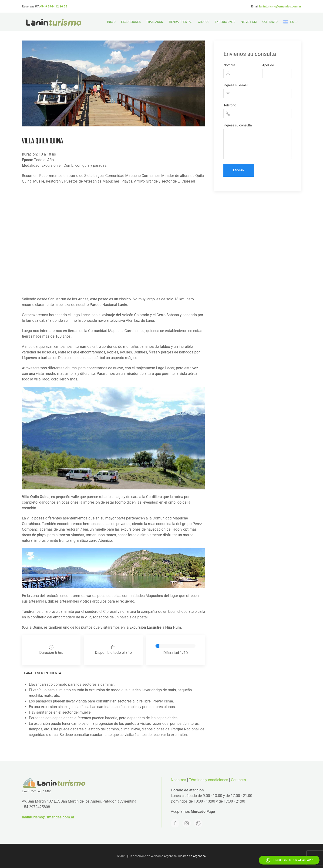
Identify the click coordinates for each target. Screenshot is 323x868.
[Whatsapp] (198, 823)
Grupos (204, 22)
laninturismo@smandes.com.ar (280, 6)
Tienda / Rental (180, 22)
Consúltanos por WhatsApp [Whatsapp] (289, 860)
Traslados (155, 22)
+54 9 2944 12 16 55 (53, 6)
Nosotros (178, 780)
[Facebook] (175, 823)
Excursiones (131, 22)
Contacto (270, 22)
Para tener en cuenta (43, 673)
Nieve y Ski (249, 22)
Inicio (111, 22)
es (291, 22)
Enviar (239, 170)
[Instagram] (187, 823)
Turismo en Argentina (192, 856)
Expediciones (225, 22)
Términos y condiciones (209, 780)
